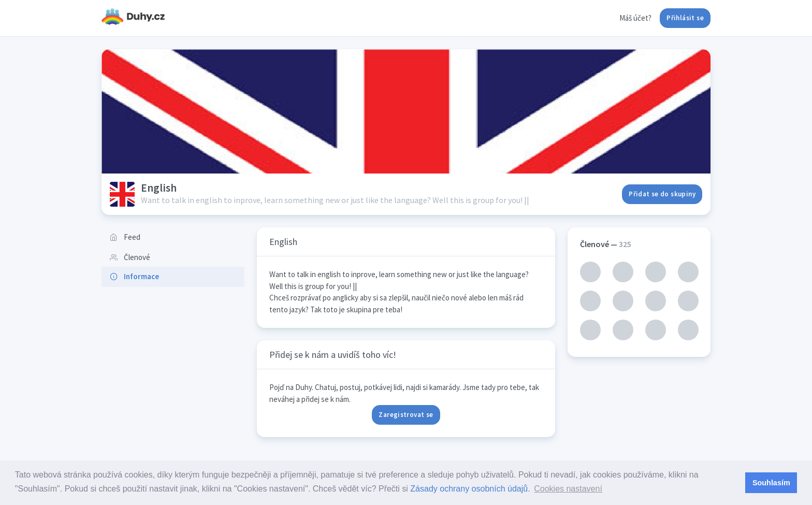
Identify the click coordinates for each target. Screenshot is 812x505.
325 (625, 244)
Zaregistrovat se (406, 415)
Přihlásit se (685, 18)
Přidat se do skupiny (662, 194)
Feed (125, 237)
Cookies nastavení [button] (568, 489)
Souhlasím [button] (771, 483)
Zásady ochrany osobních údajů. (470, 489)
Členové (130, 257)
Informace (134, 276)
